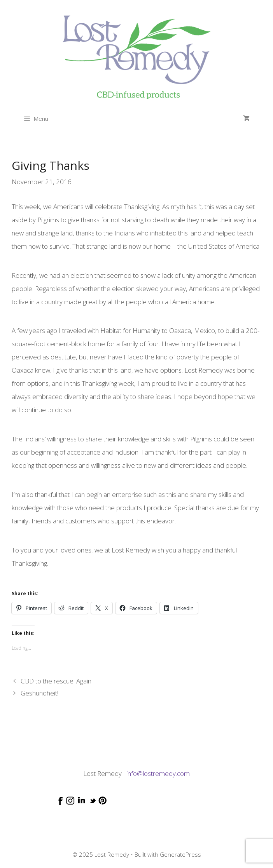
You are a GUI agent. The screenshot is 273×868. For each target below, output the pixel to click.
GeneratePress (180, 854)
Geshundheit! (39, 693)
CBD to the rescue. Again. (57, 681)
